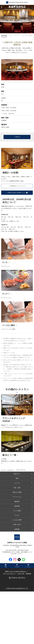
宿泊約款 (29, 574)
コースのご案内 (27, 36)
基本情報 (4, 36)
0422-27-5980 (5, 127)
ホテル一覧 (21, 574)
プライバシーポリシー (9, 574)
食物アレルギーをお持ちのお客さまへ (16, 571)
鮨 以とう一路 (9, 455)
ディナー (17, 36)
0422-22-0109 (13, 550)
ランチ (11, 36)
